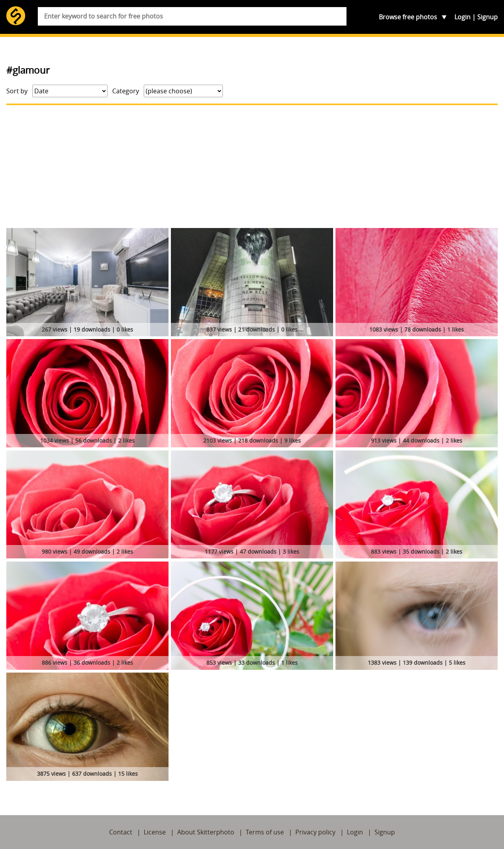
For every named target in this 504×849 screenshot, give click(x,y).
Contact (121, 832)
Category (126, 91)
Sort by (17, 91)
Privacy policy (315, 832)
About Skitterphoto (206, 832)
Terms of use (265, 832)
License (155, 832)
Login (462, 17)
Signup (487, 17)
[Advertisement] (252, 167)
